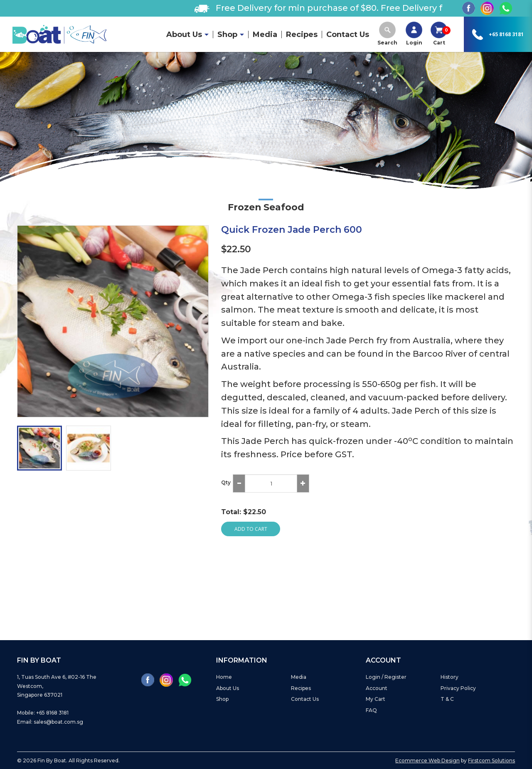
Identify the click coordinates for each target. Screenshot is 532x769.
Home (224, 677)
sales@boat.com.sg (58, 722)
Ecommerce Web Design (427, 760)
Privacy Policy (458, 688)
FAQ (371, 710)
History (449, 677)
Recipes (301, 688)
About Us (228, 688)
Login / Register (386, 677)
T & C (447, 699)
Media (299, 677)
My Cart (376, 699)
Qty (226, 482)
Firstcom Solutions (491, 760)
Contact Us (305, 699)
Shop (222, 699)
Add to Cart (251, 529)
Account (377, 688)
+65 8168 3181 (506, 34)
